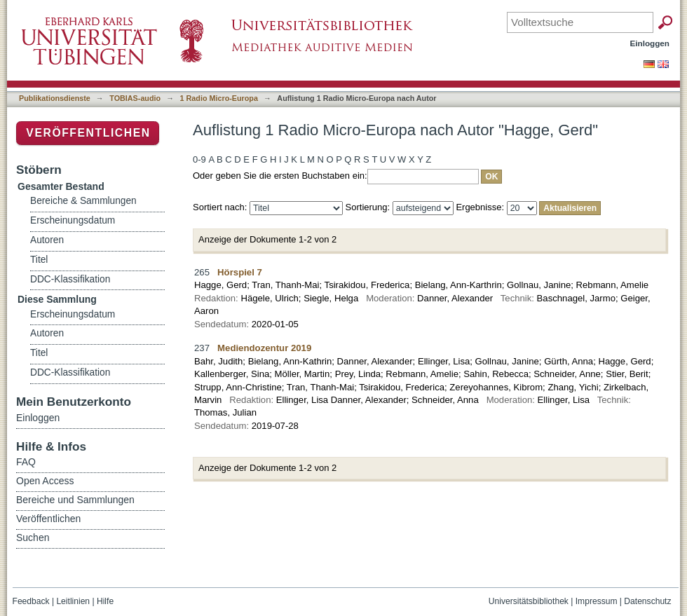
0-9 (199, 159)
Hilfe (105, 601)
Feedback (31, 601)
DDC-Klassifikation (70, 279)
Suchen (33, 538)
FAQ (26, 462)
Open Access (45, 481)
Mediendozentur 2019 (264, 348)
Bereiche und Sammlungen (75, 500)
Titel (39, 260)
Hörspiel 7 (240, 272)
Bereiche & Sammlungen (83, 201)
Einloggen (650, 43)
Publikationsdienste (55, 98)
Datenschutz (647, 601)
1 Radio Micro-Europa (219, 98)
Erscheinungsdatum (73, 220)
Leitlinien (73, 601)
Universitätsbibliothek (529, 601)
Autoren (47, 240)
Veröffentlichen (88, 133)
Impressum (597, 601)
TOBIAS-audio (135, 98)
